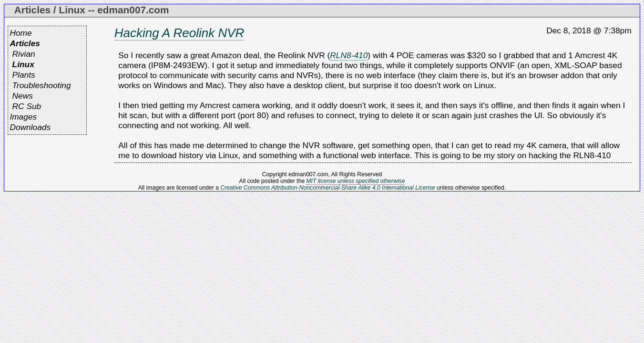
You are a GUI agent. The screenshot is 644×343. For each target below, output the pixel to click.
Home (20, 33)
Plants (24, 75)
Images (23, 117)
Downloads (30, 127)
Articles (25, 43)
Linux (23, 64)
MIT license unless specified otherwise (356, 181)
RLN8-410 (349, 55)
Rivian (24, 54)
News (23, 96)
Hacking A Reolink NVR (179, 33)
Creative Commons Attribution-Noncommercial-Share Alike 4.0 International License (328, 188)
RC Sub (27, 106)
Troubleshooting (42, 85)
